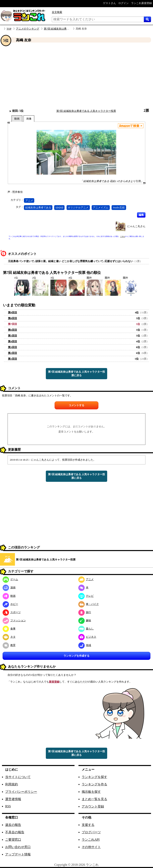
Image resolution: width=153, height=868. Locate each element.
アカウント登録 (93, 806)
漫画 (9, 587)
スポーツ (12, 612)
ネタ (9, 637)
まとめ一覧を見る (94, 799)
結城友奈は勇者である (38, 207)
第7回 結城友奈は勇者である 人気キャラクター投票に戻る (76, 374)
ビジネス (87, 637)
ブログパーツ (91, 832)
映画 (9, 596)
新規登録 (54, 682)
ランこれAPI (91, 840)
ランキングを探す (94, 777)
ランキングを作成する (76, 656)
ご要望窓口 (13, 840)
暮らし (86, 629)
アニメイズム (101, 207)
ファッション (14, 620)
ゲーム (10, 579)
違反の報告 (13, 825)
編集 (141, 215)
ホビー (10, 604)
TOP (9, 29)
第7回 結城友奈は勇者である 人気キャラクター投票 (86, 111)
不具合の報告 (15, 832)
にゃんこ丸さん (136, 226)
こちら (123, 236)
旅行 (85, 612)
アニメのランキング (28, 29)
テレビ (86, 596)
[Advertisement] (76, 76)
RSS (8, 806)
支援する (88, 825)
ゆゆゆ (59, 207)
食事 (9, 629)
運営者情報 (13, 799)
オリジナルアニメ (78, 207)
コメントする (76, 405)
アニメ (29, 200)
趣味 (85, 620)
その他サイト (91, 847)
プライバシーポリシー (21, 792)
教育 (9, 645)
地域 (85, 645)
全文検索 (57, 12)
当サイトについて (18, 777)
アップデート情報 (18, 854)
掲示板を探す (91, 792)
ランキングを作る (94, 784)
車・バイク (89, 604)
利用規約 (12, 784)
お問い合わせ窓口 (18, 847)
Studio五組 (119, 207)
